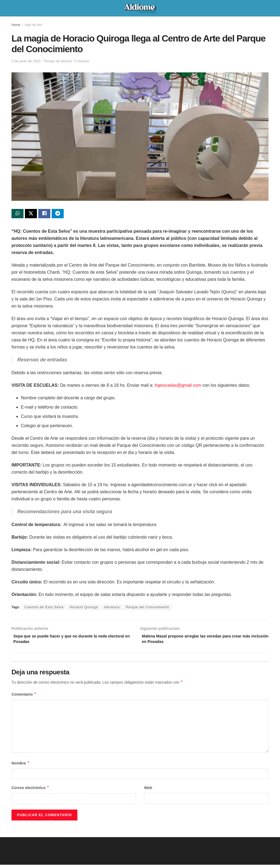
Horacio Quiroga (84, 609)
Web (148, 791)
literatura (112, 609)
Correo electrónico (30, 791)
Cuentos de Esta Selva (44, 609)
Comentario (24, 698)
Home (16, 25)
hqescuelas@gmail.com (178, 387)
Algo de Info (33, 25)
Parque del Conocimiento (148, 609)
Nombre (21, 766)
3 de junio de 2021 (26, 61)
